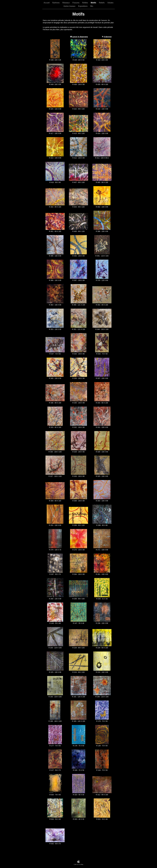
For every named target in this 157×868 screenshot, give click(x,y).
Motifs (94, 3)
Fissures (76, 3)
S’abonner (108, 37)
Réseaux (66, 3)
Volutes (110, 3)
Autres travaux (70, 6)
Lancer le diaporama (80, 37)
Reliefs (102, 3)
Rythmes (56, 3)
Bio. (92, 6)
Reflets (85, 3)
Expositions (83, 6)
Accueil (47, 3)
